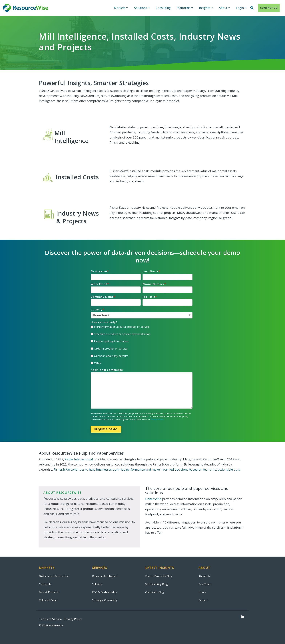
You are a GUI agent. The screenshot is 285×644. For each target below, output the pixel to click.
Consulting (163, 8)
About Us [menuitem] (204, 576)
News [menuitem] (202, 592)
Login (241, 8)
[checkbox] (142, 345)
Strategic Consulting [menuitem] (105, 600)
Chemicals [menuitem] (45, 584)
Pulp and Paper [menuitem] (48, 600)
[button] (242, 617)
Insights (206, 8)
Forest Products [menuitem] (49, 592)
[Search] (252, 8)
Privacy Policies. (157, 419)
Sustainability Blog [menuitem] (156, 584)
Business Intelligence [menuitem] (105, 576)
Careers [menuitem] (203, 600)
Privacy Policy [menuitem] (73, 619)
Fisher (153, 499)
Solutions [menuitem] (98, 584)
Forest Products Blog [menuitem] (159, 576)
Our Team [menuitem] (205, 584)
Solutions (142, 8)
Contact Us (269, 8)
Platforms (185, 8)
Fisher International (79, 459)
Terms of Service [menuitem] (50, 619)
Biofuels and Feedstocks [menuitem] (54, 576)
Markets (121, 8)
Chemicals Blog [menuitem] (155, 592)
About (224, 8)
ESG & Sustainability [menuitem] (105, 592)
